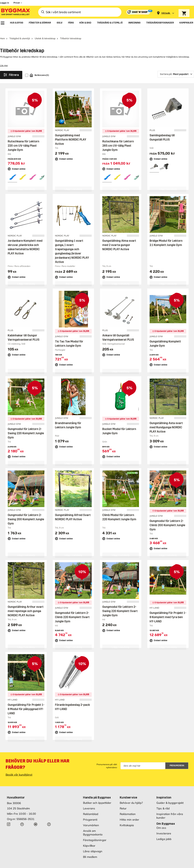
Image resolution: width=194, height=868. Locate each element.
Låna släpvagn (93, 844)
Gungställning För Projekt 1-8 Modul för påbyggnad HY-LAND (26, 702)
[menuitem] (3, 23)
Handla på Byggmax (97, 790)
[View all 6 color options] (42, 169)
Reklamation (128, 807)
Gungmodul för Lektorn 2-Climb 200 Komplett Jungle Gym (167, 518)
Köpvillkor (89, 839)
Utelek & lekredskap (45, 31)
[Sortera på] (176, 67)
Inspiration (164, 790)
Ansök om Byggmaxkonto (93, 826)
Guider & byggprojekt (170, 796)
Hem (2, 31)
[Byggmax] (15, 12)
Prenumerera (177, 758)
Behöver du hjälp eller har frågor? (38, 757)
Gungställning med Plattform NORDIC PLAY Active (71, 132)
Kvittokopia (127, 818)
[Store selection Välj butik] (166, 13)
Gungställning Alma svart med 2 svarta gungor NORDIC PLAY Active (119, 238)
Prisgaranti (90, 812)
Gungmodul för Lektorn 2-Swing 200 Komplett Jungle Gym (26, 512)
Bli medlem (90, 850)
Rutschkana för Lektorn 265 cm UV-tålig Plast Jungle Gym (118, 138)
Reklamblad (91, 807)
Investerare (164, 826)
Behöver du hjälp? (131, 796)
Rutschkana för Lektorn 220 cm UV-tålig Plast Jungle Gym (23, 138)
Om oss (161, 821)
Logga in (4, 3)
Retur (123, 801)
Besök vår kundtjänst (19, 768)
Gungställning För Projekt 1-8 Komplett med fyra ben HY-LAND (168, 610)
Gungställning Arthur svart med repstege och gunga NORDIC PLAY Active (26, 604)
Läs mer (4, 58)
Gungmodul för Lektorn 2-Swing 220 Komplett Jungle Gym (26, 426)
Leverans (89, 801)
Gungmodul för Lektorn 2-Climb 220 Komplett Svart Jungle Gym (72, 610)
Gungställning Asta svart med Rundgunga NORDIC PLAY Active (166, 420)
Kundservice (128, 790)
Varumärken (91, 818)
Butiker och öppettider (97, 796)
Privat (17, 3)
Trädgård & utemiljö (20, 31)
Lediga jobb (164, 832)
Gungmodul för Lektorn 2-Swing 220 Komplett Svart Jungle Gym (120, 604)
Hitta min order (130, 812)
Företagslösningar (95, 833)
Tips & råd (163, 801)
